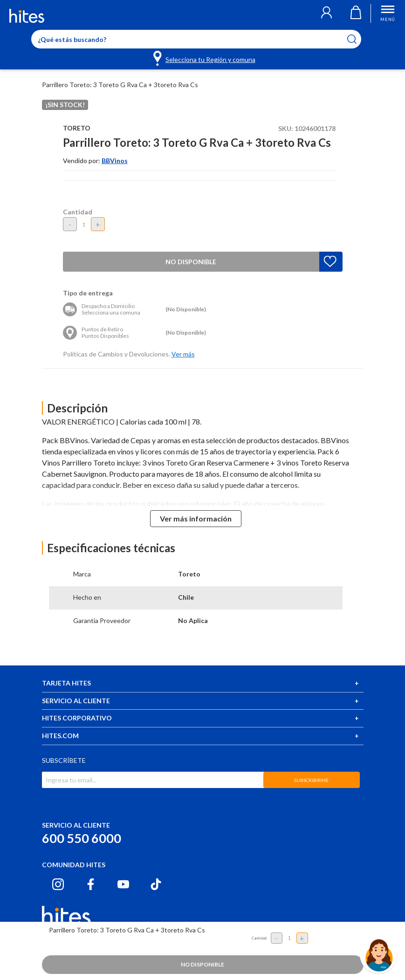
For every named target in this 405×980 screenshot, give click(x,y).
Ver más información (196, 518)
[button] (326, 14)
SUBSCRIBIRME (311, 780)
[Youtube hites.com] (123, 884)
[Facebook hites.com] (91, 884)
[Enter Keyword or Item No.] (196, 39)
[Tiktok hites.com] (156, 884)
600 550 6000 (82, 838)
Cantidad (78, 212)
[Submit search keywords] (358, 39)
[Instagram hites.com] (58, 884)
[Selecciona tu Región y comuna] (205, 58)
